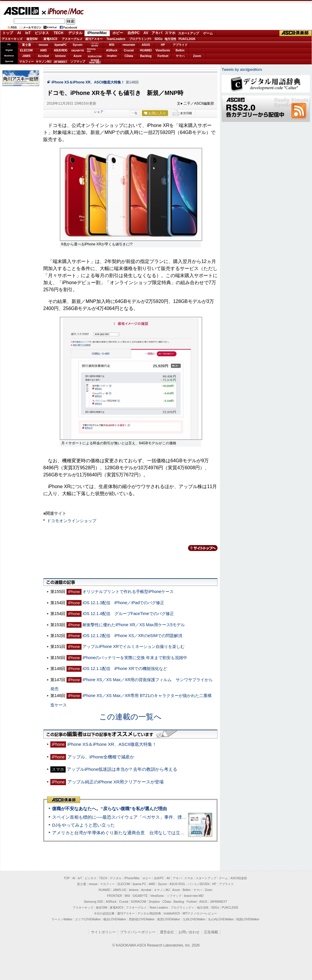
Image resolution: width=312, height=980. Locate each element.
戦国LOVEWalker (248, 919)
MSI (112, 45)
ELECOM (26, 50)
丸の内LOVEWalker (221, 919)
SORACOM (139, 902)
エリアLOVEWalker (88, 919)
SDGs (159, 39)
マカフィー (26, 62)
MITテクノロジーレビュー (200, 913)
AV (146, 33)
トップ (8, 33)
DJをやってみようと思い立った (83, 825)
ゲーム (208, 33)
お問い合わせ (189, 932)
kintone (61, 56)
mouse (43, 45)
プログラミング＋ (182, 908)
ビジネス (42, 33)
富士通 (26, 45)
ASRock (112, 50)
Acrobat (44, 56)
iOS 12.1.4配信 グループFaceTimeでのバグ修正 (128, 614)
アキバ (157, 33)
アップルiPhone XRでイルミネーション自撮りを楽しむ (133, 646)
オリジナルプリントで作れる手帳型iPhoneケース (128, 592)
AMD (43, 50)
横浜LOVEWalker (115, 919)
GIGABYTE (78, 51)
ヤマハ (180, 56)
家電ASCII (50, 39)
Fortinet (163, 56)
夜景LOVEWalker (169, 919)
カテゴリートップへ (199, 548)
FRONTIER (129, 45)
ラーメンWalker (62, 919)
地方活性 (170, 39)
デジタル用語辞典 (149, 913)
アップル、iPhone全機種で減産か (101, 757)
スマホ (170, 33)
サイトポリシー (103, 932)
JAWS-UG (120, 890)
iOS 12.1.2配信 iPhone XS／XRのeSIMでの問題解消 (132, 636)
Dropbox (112, 56)
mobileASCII (172, 913)
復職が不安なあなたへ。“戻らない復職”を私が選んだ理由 (109, 809)
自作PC (133, 33)
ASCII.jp (21, 11)
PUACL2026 (187, 39)
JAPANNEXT (60, 62)
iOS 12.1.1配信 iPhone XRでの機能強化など (125, 669)
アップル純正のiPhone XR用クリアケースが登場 (116, 782)
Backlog (146, 56)
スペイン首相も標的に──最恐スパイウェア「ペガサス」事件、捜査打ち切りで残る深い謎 (141, 817)
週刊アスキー (94, 39)
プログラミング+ (140, 39)
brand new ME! (194, 896)
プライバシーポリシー (138, 932)
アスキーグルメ (72, 39)
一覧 (135, 113)
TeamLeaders (116, 39)
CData (129, 56)
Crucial (129, 50)
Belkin (180, 50)
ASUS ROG (60, 50)
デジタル (75, 33)
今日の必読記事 (104, 913)
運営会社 (167, 932)
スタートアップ (188, 33)
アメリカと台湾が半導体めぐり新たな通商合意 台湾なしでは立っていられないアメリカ (140, 833)
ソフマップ (78, 62)
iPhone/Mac (63, 11)
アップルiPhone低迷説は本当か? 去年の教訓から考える (122, 769)
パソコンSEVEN (95, 45)
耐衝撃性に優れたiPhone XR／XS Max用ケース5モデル (134, 625)
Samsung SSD (94, 902)
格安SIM (32, 39)
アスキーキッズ (12, 39)
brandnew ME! (95, 62)
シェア (98, 112)
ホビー (118, 33)
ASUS (146, 45)
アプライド (180, 45)
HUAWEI (146, 50)
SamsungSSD (91, 50)
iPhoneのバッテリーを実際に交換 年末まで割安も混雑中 (135, 658)
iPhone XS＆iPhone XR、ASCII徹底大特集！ (88, 82)
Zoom (197, 56)
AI (19, 33)
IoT (28, 33)
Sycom (78, 45)
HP (163, 45)
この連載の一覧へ (130, 717)
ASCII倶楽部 (296, 33)
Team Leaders (159, 908)
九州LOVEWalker (194, 919)
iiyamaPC (60, 45)
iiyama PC (140, 884)
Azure (78, 56)
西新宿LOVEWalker (142, 919)
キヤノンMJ (44, 62)
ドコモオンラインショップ (72, 521)
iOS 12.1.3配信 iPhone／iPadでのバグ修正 (123, 603)
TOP (67, 878)
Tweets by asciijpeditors (242, 69)
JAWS (26, 56)
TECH (58, 33)
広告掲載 (211, 932)
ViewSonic (163, 50)
